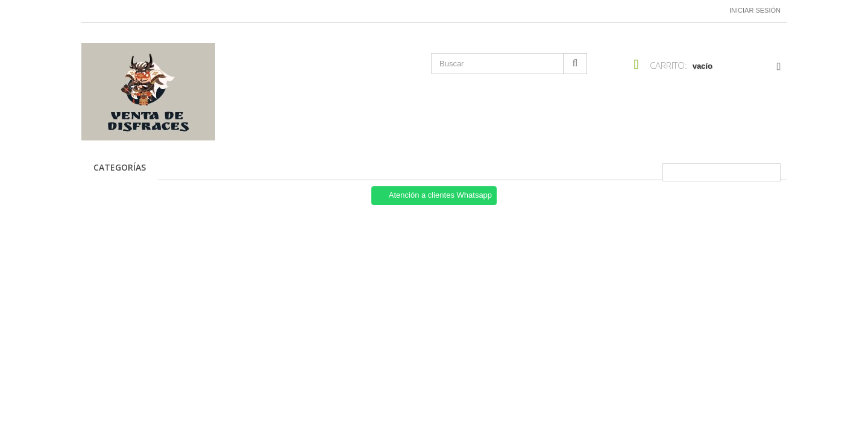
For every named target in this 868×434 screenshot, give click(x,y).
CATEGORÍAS (120, 167)
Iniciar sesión (755, 10)
